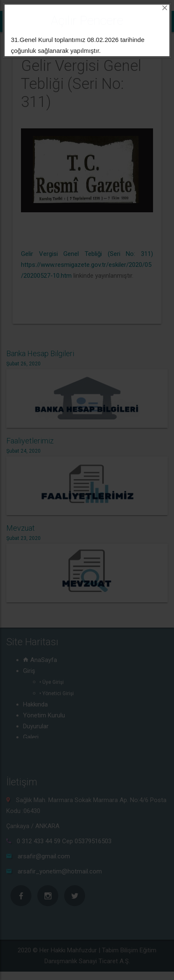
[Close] (165, 8)
